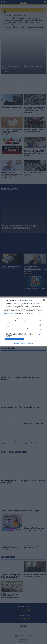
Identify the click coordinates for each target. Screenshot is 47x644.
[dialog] (23, 322)
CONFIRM (14, 339)
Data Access (23, 344)
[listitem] (24, 318)
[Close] (44, 300)
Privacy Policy (31, 344)
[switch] (40, 321)
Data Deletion (16, 344)
